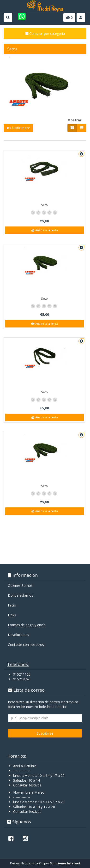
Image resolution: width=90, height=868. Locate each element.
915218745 (22, 679)
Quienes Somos (20, 586)
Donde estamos (21, 595)
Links (12, 615)
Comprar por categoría (45, 33)
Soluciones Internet (65, 863)
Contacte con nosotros (26, 645)
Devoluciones (18, 635)
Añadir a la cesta (45, 230)
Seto (44, 205)
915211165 (22, 674)
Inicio (12, 605)
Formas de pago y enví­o (27, 625)
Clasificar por (18, 128)
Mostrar (74, 120)
